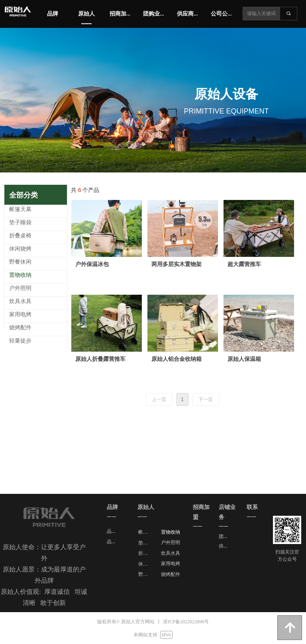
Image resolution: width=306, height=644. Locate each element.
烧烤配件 (171, 574)
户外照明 (171, 542)
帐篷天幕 (146, 532)
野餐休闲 (146, 574)
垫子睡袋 (146, 543)
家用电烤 (171, 564)
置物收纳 (171, 532)
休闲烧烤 (146, 564)
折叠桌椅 (146, 553)
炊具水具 (171, 553)
